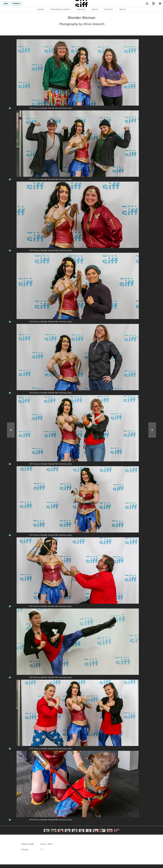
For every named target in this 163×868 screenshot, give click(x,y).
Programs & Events (60, 9)
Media (95, 9)
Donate (16, 4)
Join (6, 4)
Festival (81, 9)
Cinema (40, 9)
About (123, 9)
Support (109, 9)
